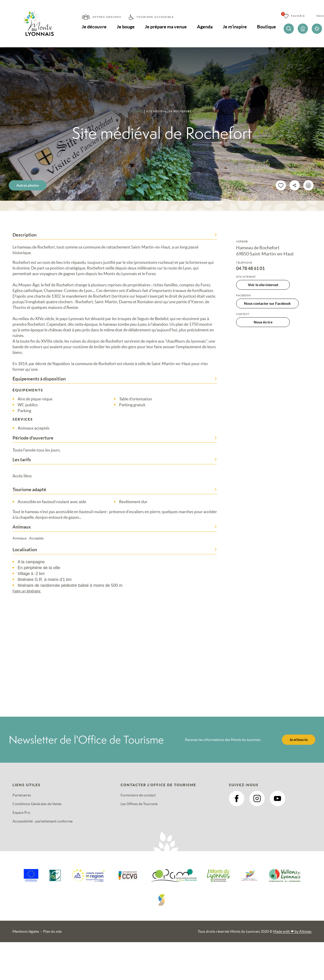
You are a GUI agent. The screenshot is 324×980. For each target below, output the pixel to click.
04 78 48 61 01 (250, 268)
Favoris (298, 16)
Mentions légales (26, 931)
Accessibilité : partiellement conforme (43, 821)
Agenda (205, 27)
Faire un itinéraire (29, 591)
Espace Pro (21, 813)
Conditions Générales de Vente (37, 804)
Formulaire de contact (138, 795)
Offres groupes (107, 17)
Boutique (267, 27)
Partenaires (22, 795)
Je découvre (94, 27)
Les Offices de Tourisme (139, 804)
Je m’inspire (235, 27)
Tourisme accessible (155, 17)
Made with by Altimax (292, 931)
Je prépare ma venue (166, 27)
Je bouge (126, 27)
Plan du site (52, 931)
